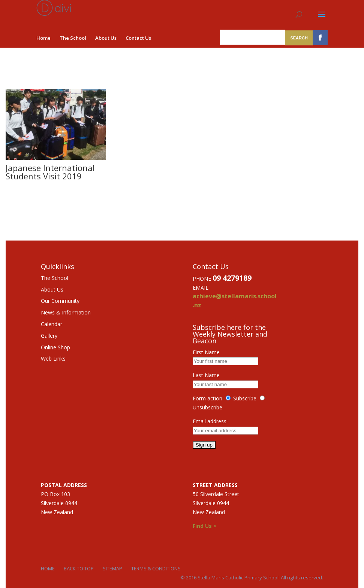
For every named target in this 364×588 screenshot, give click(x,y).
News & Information (66, 312)
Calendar (52, 324)
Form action (207, 398)
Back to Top (79, 568)
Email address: (210, 421)
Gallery (49, 336)
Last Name (206, 375)
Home (43, 38)
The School (73, 38)
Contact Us (138, 38)
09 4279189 (232, 278)
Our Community (60, 301)
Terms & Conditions (156, 568)
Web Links (53, 359)
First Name (206, 352)
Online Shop (55, 347)
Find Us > (205, 526)
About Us (106, 38)
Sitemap (112, 568)
